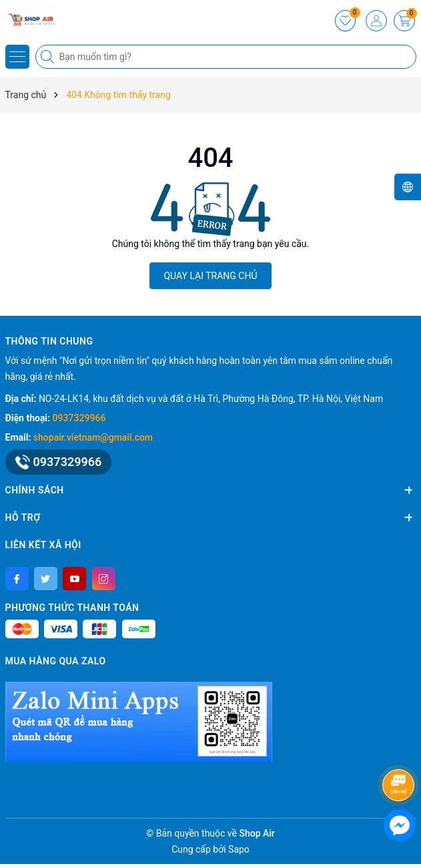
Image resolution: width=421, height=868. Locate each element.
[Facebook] (17, 579)
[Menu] (17, 57)
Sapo (239, 849)
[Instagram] (104, 579)
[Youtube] (74, 579)
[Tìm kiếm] (49, 57)
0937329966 (79, 418)
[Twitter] (46, 579)
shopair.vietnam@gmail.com (93, 437)
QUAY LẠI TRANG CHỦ (210, 276)
